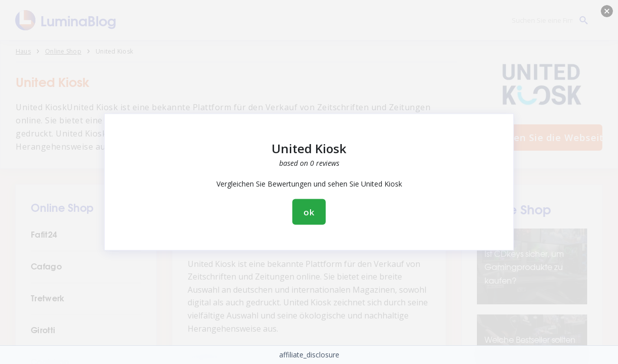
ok (309, 212)
